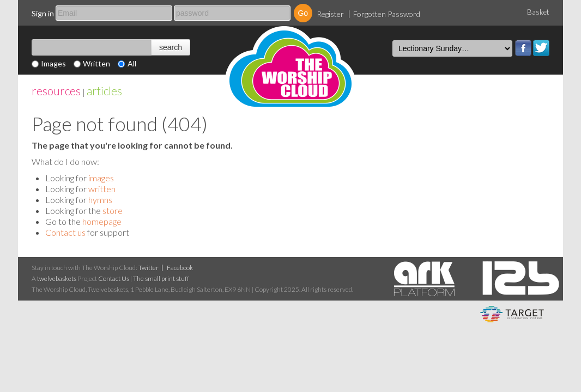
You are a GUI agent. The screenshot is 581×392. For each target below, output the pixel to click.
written (102, 189)
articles (104, 91)
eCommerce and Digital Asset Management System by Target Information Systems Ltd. (512, 314)
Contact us (65, 232)
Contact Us (114, 278)
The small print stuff (161, 278)
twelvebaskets (57, 278)
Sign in (43, 13)
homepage (102, 221)
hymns (100, 200)
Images (53, 63)
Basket (538, 12)
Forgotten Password (387, 14)
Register (330, 14)
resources (56, 91)
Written (96, 63)
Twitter (541, 48)
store (113, 210)
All (132, 63)
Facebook (523, 48)
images (101, 178)
